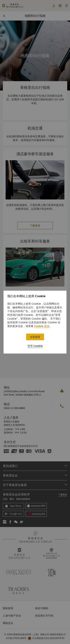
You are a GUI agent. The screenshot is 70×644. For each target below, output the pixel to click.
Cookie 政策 (42, 326)
